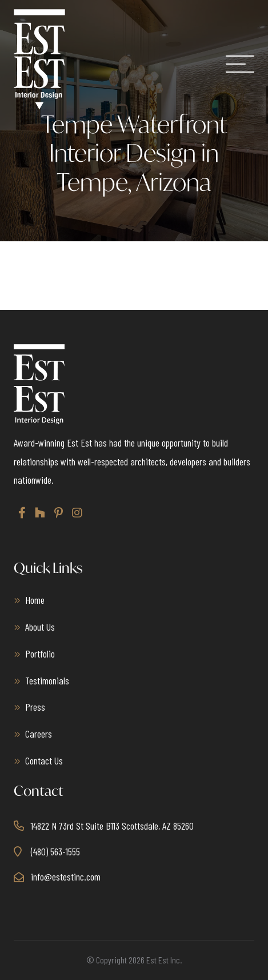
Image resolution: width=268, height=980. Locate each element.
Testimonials (47, 680)
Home (35, 600)
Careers (39, 734)
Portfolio (40, 654)
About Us (40, 627)
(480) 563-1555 (55, 851)
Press (35, 707)
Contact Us (44, 760)
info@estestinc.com (66, 877)
